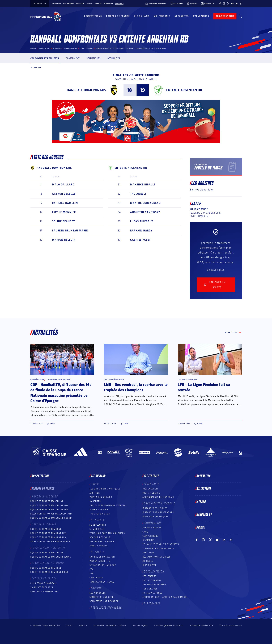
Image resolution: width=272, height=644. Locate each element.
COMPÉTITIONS (150, 536)
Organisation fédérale (160, 504)
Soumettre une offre (102, 597)
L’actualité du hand (114, 380)
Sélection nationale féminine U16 (50, 542)
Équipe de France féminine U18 (48, 537)
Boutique (80, 4)
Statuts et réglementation (158, 549)
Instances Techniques (155, 517)
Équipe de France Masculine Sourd (51, 518)
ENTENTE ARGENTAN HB (184, 90)
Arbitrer (95, 493)
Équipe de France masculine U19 (49, 510)
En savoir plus (216, 270)
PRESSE (201, 527)
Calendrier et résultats (45, 58)
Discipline (148, 540)
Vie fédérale (162, 16)
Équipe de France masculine (47, 501)
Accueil (33, 48)
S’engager (98, 520)
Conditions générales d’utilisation (169, 626)
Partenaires (69, 4)
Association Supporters (44, 592)
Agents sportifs (152, 528)
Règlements (149, 576)
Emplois (98, 4)
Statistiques (93, 58)
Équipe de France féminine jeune (50, 572)
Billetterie (204, 489)
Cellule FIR (96, 578)
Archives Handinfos (154, 585)
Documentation (154, 572)
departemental (71, 48)
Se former (98, 552)
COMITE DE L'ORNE (87, 48)
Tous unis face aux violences (107, 533)
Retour (36, 68)
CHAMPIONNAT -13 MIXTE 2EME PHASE (110, 48)
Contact (69, 626)
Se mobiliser (97, 529)
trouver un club (225, 16)
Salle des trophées (42, 587)
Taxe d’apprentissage (102, 582)
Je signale (119, 4)
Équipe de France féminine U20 (48, 533)
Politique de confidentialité (201, 626)
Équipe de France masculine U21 (49, 505)
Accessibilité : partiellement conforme (110, 626)
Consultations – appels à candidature (165, 597)
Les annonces (98, 593)
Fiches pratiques (152, 593)
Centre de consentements (231, 625)
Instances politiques (155, 508)
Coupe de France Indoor (58, 380)
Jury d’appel (149, 565)
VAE (92, 574)
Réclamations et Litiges (157, 557)
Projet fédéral (151, 493)
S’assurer (95, 501)
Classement (73, 58)
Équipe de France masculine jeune (51, 557)
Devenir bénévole (100, 537)
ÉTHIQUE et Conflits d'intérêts (161, 544)
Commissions (153, 523)
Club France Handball (44, 583)
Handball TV (204, 515)
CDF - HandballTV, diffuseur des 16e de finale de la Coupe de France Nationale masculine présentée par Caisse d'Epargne (61, 393)
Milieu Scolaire (99, 510)
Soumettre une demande (104, 601)
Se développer (98, 525)
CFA (92, 569)
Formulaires (150, 589)
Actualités (182, 16)
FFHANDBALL (152, 484)
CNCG (145, 532)
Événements (201, 16)
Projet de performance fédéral (108, 505)
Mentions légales (140, 626)
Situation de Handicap (103, 565)
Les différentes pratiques (105, 489)
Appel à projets (99, 546)
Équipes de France (118, 16)
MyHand (201, 502)
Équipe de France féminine (46, 529)
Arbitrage (148, 553)
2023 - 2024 (57, 48)
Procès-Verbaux (152, 580)
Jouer (95, 484)
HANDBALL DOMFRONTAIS (86, 90)
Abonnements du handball (158, 497)
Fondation (108, 4)
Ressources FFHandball (107, 608)
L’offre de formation (102, 557)
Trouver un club (100, 514)
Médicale (148, 561)
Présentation (150, 489)
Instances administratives (158, 512)
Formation (56, 4)
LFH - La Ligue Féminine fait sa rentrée (204, 387)
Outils (89, 4)
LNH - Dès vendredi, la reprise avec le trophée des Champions (136, 387)
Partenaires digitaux (102, 542)
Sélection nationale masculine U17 (51, 514)
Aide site (83, 626)
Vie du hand (142, 16)
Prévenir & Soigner (101, 497)
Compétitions (93, 16)
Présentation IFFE (100, 561)
